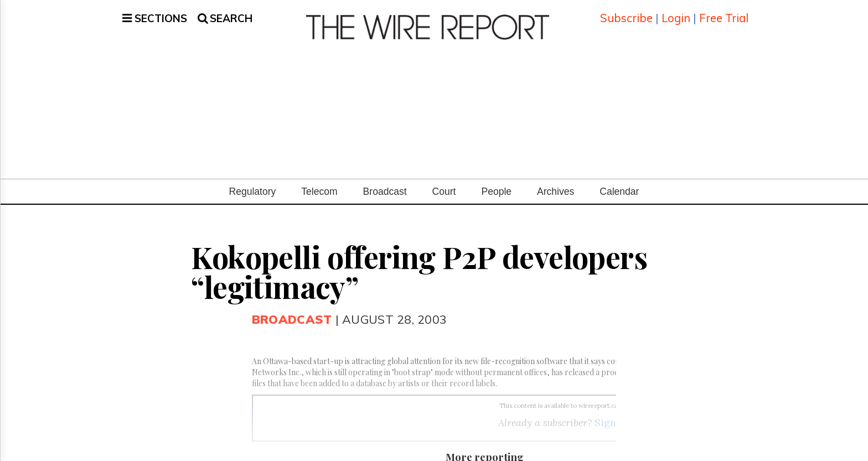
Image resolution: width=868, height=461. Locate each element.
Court (444, 183)
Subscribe (626, 14)
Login (676, 14)
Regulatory (253, 183)
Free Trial (724, 14)
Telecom (319, 183)
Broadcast (385, 183)
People (496, 183)
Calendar (619, 183)
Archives (556, 183)
